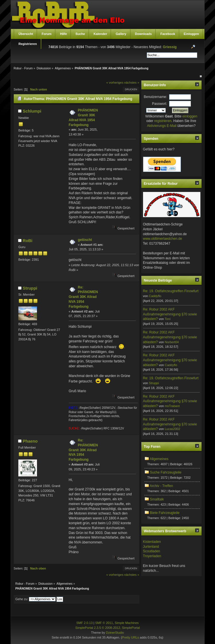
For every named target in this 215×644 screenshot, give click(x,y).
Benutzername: (156, 97)
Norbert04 (172, 342)
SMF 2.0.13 (84, 623)
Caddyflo (155, 296)
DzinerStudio (115, 633)
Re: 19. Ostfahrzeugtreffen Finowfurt (171, 291)
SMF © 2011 (104, 623)
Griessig (170, 47)
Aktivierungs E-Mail (162, 126)
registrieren (163, 121)
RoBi (28, 241)
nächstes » (132, 83)
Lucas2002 (173, 429)
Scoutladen (152, 551)
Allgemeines (159, 459)
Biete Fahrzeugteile (165, 513)
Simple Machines (127, 623)
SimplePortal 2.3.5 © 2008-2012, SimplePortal (107, 628)
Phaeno (30, 441)
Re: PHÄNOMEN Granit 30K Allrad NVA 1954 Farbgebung (83, 297)
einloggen (190, 116)
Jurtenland (151, 547)
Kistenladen (152, 542)
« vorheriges (115, 83)
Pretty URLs (130, 637)
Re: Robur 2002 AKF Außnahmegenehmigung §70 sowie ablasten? (170, 314)
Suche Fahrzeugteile (166, 472)
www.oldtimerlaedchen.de (163, 239)
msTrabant (172, 406)
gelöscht (85, 240)
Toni (167, 319)
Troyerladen (152, 556)
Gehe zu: (22, 599)
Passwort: (160, 104)
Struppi (30, 288)
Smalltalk (157, 499)
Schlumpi (32, 111)
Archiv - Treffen (161, 486)
